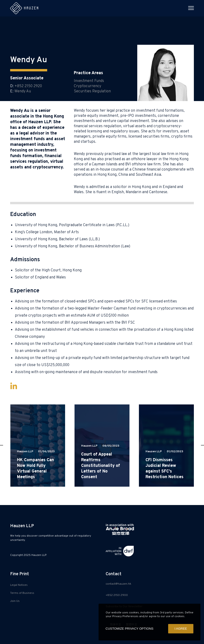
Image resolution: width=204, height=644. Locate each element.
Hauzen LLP (25, 452)
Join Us (15, 601)
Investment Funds (89, 81)
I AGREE (181, 629)
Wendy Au (23, 91)
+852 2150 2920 (28, 86)
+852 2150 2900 (117, 595)
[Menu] (189, 8)
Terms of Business (22, 593)
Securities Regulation (92, 91)
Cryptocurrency (87, 86)
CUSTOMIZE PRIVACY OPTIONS (130, 629)
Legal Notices (19, 585)
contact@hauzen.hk (118, 584)
